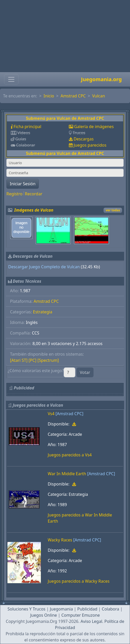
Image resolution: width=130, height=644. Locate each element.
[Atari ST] (19, 360)
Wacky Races (60, 540)
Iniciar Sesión (23, 184)
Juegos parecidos (90, 145)
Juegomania (61, 609)
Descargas (83, 139)
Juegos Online (43, 615)
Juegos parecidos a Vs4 (70, 455)
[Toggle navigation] (11, 79)
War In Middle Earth (67, 474)
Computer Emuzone (81, 615)
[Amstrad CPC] (69, 414)
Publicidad (87, 609)
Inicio (49, 96)
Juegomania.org (101, 79)
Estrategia (43, 312)
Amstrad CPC (73, 96)
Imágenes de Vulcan (34, 210)
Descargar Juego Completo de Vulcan (44, 267)
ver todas (113, 210)
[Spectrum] (48, 360)
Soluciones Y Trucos (26, 609)
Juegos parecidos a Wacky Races (79, 581)
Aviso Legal (91, 621)
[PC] (32, 360)
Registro (14, 194)
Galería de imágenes (94, 127)
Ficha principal (27, 127)
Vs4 (51, 414)
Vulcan (99, 96)
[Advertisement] (65, 36)
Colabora (110, 609)
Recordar (34, 194)
